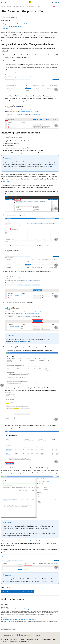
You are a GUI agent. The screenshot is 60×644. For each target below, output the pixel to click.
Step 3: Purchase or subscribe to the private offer (18, 592)
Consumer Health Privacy (48, 639)
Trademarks (13, 642)
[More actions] (57, 6)
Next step (5, 28)
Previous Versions (15, 639)
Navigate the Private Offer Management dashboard (16, 24)
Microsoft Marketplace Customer (16, 6)
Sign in (57, 2)
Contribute (30, 639)
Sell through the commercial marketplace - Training (15, 609)
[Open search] (53, 2)
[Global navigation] (2, 2)
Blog (23, 639)
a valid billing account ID (19, 40)
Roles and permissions (23, 342)
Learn (3, 6)
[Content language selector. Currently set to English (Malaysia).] (8, 635)
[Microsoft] (30, 2)
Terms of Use (5, 642)
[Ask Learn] (54, 6)
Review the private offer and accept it (12, 26)
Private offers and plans (33, 6)
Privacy (37, 639)
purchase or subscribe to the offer (38, 541)
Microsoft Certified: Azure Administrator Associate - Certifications (19, 619)
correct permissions (7, 181)
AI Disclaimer (5, 639)
